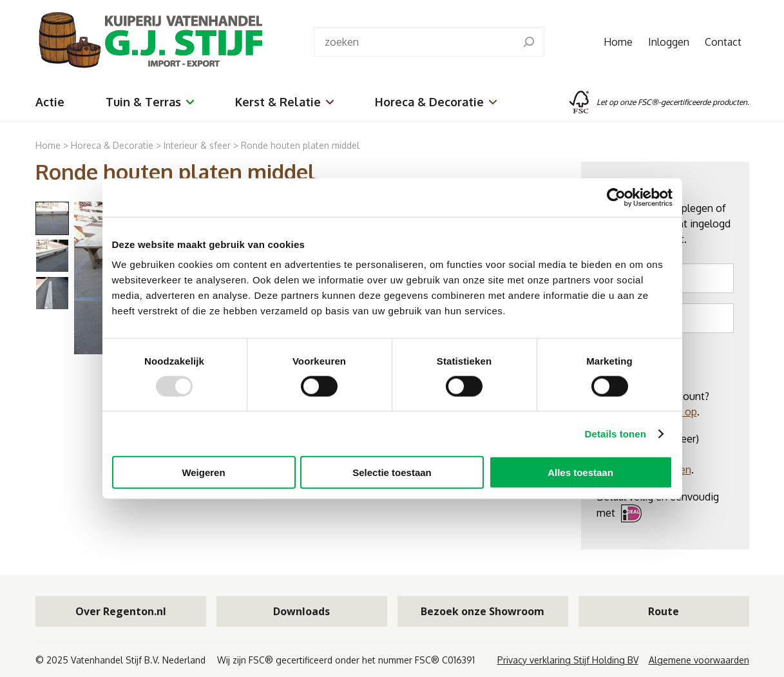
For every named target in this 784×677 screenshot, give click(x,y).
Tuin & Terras (150, 102)
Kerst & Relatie (284, 102)
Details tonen (616, 433)
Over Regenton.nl (121, 611)
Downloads (301, 611)
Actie (50, 102)
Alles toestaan (580, 472)
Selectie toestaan (392, 472)
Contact (723, 42)
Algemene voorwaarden (699, 660)
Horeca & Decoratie (436, 102)
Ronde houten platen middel (300, 145)
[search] (529, 42)
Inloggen (669, 42)
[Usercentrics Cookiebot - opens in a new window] (616, 197)
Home (618, 42)
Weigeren (203, 472)
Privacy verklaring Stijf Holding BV (568, 660)
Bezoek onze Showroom (483, 611)
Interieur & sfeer (197, 145)
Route (664, 611)
